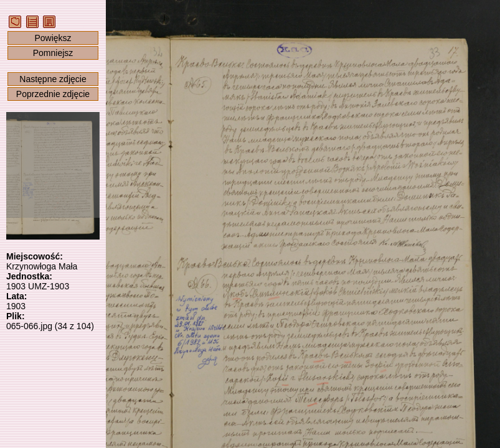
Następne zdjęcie (53, 79)
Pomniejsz (53, 53)
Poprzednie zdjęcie (53, 94)
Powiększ (53, 38)
